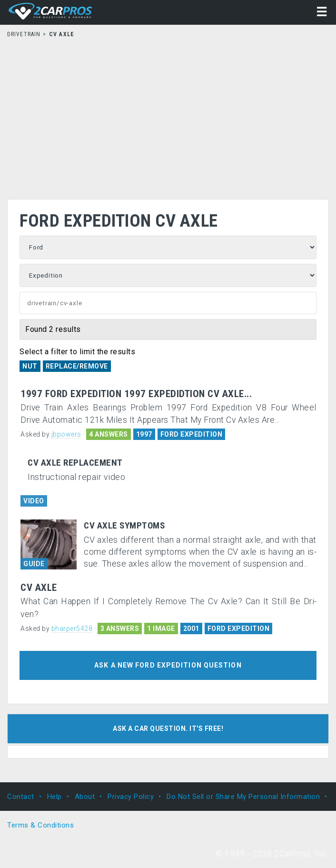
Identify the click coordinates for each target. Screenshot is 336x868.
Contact (21, 797)
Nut (30, 366)
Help (54, 797)
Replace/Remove (77, 366)
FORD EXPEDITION (192, 434)
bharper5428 (72, 629)
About (85, 797)
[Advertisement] (168, 116)
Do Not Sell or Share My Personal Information (243, 797)
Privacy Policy (131, 797)
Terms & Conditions (40, 825)
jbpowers (66, 434)
